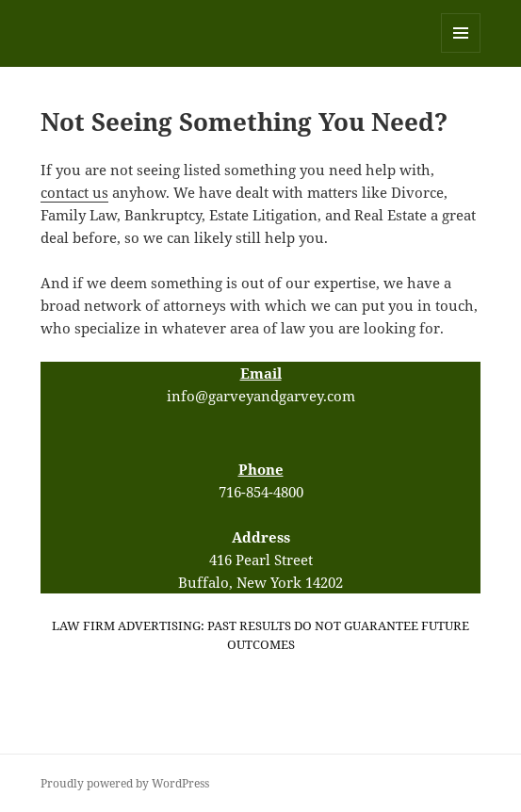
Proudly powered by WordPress (125, 783)
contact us (74, 192)
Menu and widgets (461, 52)
